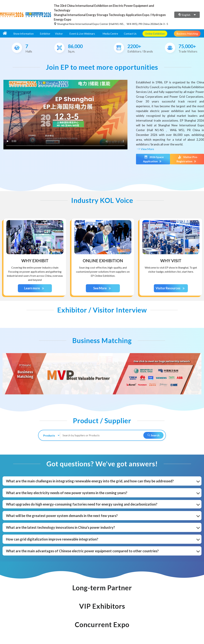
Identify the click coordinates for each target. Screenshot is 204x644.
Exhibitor (45, 34)
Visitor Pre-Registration (187, 159)
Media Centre (110, 34)
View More (145, 149)
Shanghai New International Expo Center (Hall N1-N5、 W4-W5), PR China (102, 24)
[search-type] (50, 435)
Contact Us (130, 34)
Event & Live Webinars (82, 34)
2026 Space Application (153, 159)
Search (153, 435)
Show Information (23, 34)
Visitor (59, 34)
